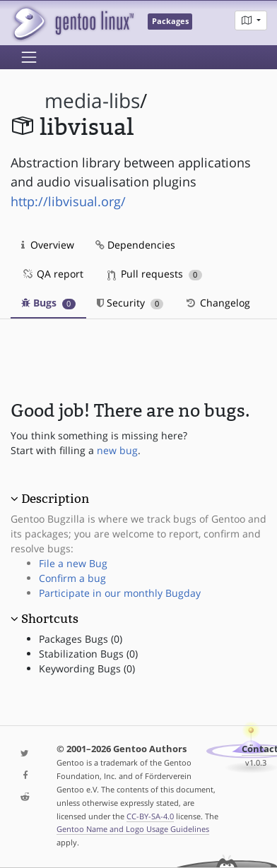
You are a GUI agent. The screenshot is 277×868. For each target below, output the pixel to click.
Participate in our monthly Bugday (120, 593)
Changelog (217, 303)
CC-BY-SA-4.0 (150, 816)
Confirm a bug (72, 578)
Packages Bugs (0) (81, 639)
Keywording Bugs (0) (87, 668)
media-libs (92, 101)
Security (130, 303)
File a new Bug (73, 563)
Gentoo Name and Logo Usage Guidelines (133, 829)
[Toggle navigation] (29, 57)
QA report (52, 274)
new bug (117, 450)
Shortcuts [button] (50, 619)
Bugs (48, 303)
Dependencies (135, 245)
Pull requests (155, 274)
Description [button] (55, 499)
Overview (48, 245)
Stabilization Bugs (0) (88, 654)
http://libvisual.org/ (68, 201)
